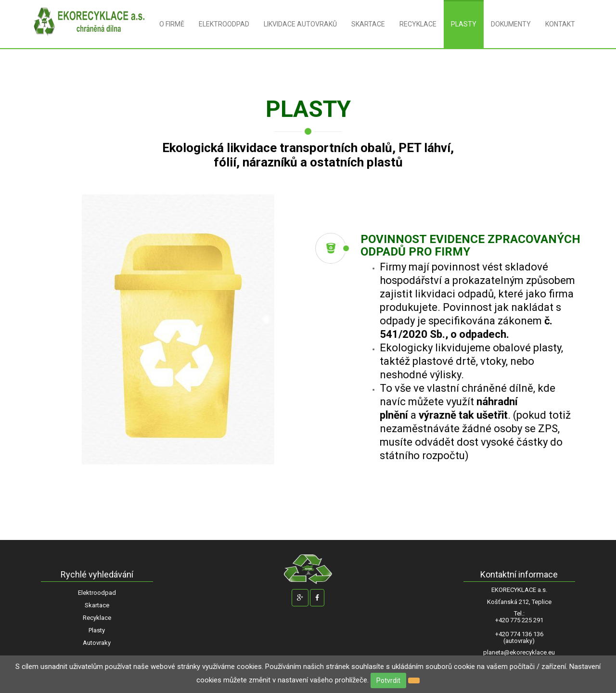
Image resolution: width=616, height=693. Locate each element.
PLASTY (464, 24)
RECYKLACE (418, 24)
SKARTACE (368, 24)
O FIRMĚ (172, 24)
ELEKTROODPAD (224, 24)
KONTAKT (560, 24)
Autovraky (97, 643)
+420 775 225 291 (519, 620)
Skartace (97, 605)
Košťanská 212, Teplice (519, 602)
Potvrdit (388, 680)
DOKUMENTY (511, 24)
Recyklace (97, 618)
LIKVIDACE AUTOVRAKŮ (300, 24)
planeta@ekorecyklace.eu (519, 653)
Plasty (97, 630)
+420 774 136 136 (519, 634)
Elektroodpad (97, 593)
